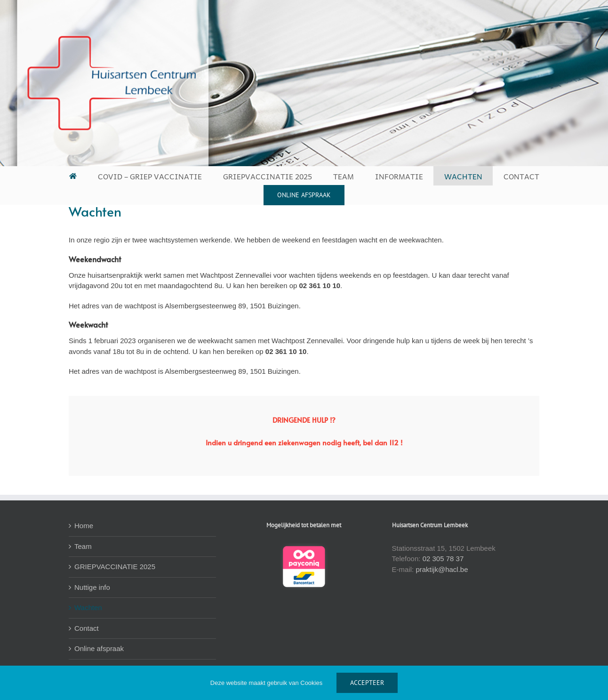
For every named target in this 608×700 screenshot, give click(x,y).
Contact (87, 628)
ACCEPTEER (367, 683)
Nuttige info (92, 587)
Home (84, 526)
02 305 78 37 (443, 559)
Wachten (88, 607)
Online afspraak (99, 648)
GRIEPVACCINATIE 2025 (115, 567)
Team (83, 546)
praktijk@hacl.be (442, 569)
